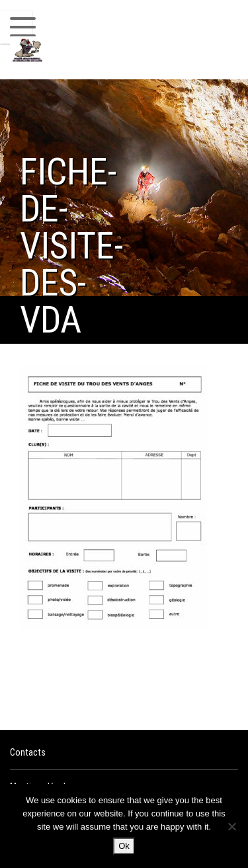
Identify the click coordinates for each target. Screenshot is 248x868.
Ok (124, 846)
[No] (231, 826)
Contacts (28, 753)
